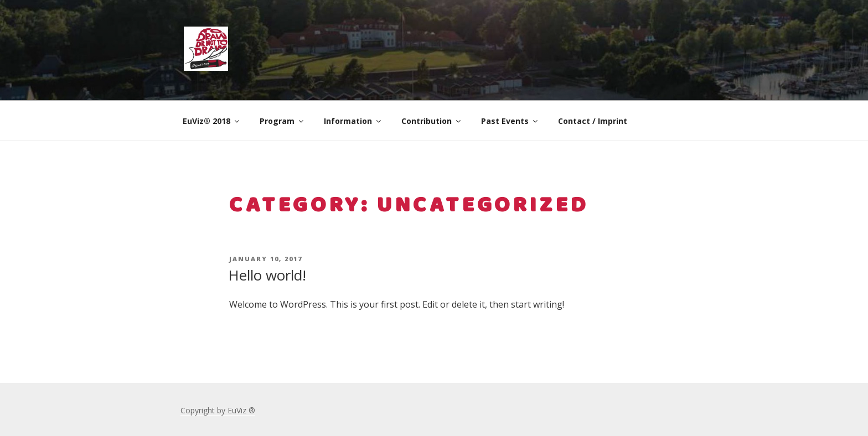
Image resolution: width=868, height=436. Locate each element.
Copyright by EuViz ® (218, 410)
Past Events (510, 121)
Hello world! (267, 275)
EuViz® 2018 (212, 121)
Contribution (432, 121)
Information (353, 121)
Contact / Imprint (593, 121)
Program (282, 121)
